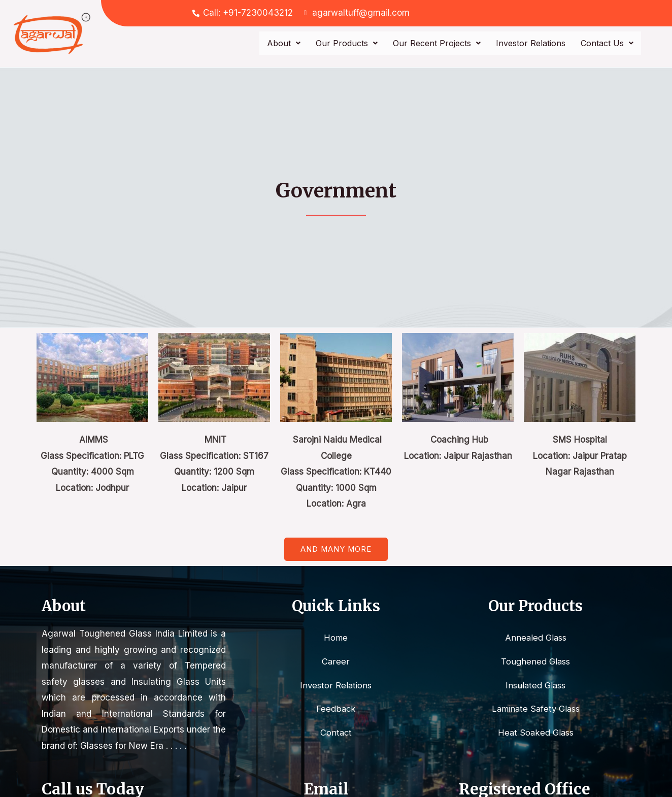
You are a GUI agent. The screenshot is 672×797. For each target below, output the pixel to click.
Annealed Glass (535, 638)
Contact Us (607, 43)
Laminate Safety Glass (535, 709)
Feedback (336, 709)
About (284, 43)
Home (336, 638)
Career (336, 661)
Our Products (347, 43)
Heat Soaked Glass (536, 733)
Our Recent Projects (437, 43)
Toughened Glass (536, 661)
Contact (336, 733)
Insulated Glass (536, 685)
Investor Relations (531, 43)
